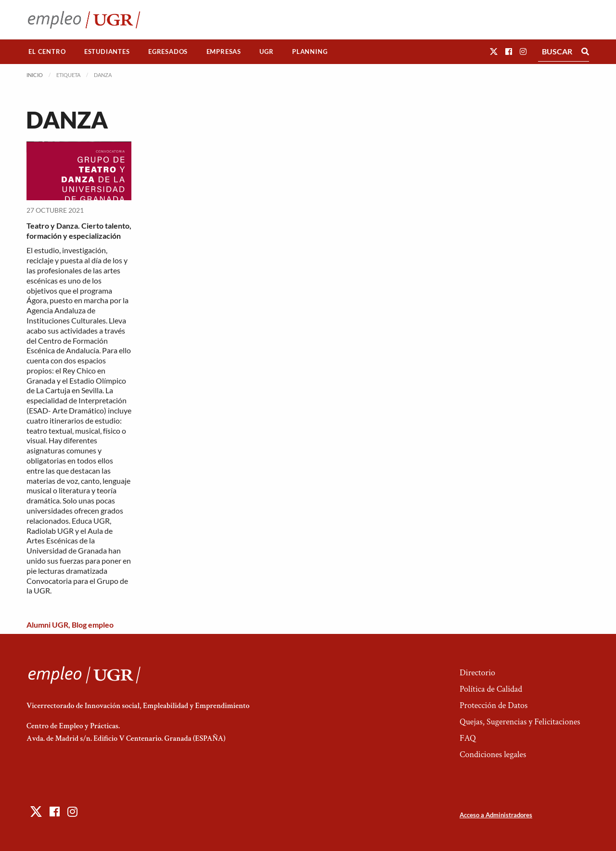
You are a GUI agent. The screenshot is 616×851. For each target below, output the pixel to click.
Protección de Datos (494, 705)
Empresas (224, 52)
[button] (494, 51)
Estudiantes (107, 52)
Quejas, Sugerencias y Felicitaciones (520, 722)
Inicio (35, 75)
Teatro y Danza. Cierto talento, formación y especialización (79, 231)
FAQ (468, 738)
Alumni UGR (47, 625)
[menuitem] (47, 52)
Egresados (168, 52)
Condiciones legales (493, 754)
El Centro (47, 52)
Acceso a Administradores (496, 815)
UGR (266, 52)
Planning (310, 52)
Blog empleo (93, 625)
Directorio (477, 673)
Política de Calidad (491, 689)
